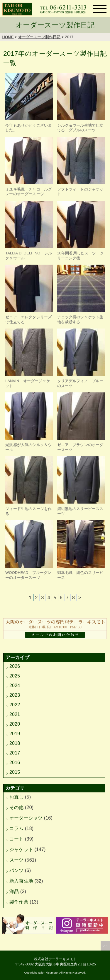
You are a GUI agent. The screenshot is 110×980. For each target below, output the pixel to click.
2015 (15, 772)
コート (16, 839)
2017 (15, 753)
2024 (15, 685)
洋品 (14, 891)
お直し (16, 797)
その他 (16, 807)
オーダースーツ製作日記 (39, 37)
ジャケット (21, 849)
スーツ (16, 860)
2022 (15, 705)
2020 (15, 724)
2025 (15, 676)
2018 (15, 743)
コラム (16, 828)
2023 (15, 695)
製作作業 (19, 902)
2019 (15, 734)
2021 (15, 714)
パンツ (16, 870)
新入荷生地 (21, 881)
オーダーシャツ (26, 818)
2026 (15, 666)
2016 (15, 762)
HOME (8, 37)
